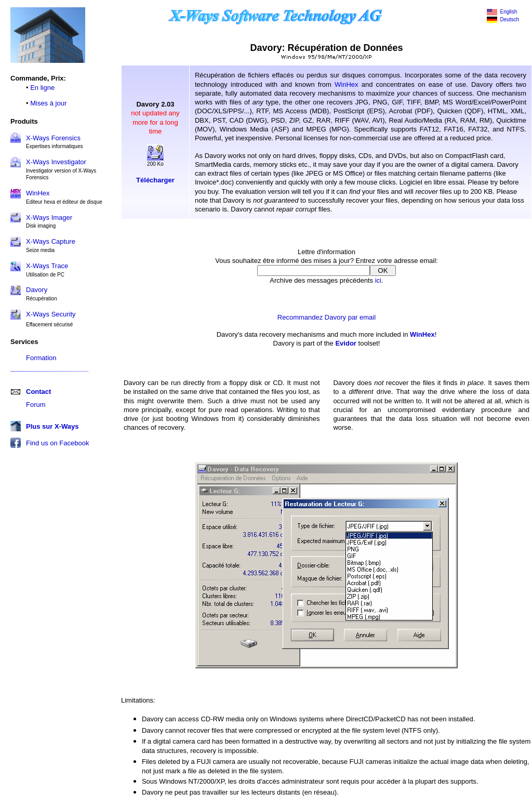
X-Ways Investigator (56, 162)
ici (378, 280)
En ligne (42, 88)
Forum (36, 405)
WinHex (347, 84)
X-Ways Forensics (53, 138)
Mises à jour (48, 103)
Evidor (345, 343)
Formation (41, 358)
